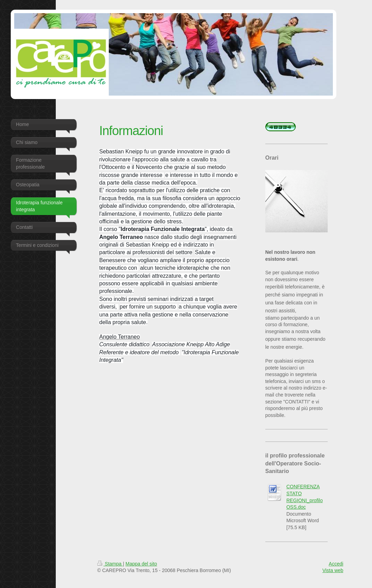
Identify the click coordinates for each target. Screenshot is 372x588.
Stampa (110, 564)
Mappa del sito (141, 564)
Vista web (333, 570)
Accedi (336, 564)
